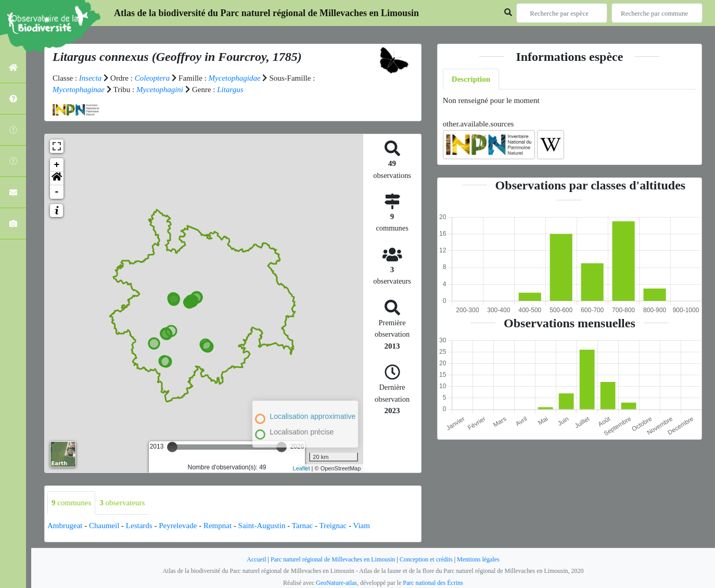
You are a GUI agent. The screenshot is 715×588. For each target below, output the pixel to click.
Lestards (139, 526)
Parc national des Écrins (433, 583)
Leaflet (302, 468)
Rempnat (218, 526)
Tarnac (303, 526)
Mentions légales (478, 559)
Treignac (333, 526)
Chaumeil (104, 526)
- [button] (57, 192)
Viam (362, 526)
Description (471, 79)
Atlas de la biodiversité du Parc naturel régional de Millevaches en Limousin (266, 13)
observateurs (122, 503)
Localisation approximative (312, 416)
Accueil (256, 559)
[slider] (172, 447)
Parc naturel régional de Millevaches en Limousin (333, 559)
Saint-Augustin (262, 526)
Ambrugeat (65, 526)
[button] (57, 178)
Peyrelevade (178, 526)
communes (71, 503)
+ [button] (57, 165)
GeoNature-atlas (336, 583)
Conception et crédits (426, 559)
